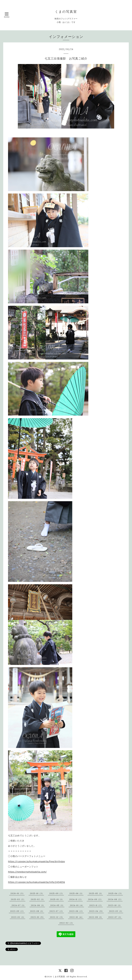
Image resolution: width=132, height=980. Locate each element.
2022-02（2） (67, 923)
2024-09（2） (95, 899)
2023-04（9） (96, 911)
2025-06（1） (76, 893)
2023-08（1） (37, 911)
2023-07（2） (57, 911)
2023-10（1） (115, 905)
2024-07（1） (19, 905)
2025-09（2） (57, 893)
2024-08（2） (115, 899)
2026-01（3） (18, 893)
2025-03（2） (18, 899)
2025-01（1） (57, 899)
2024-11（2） (76, 899)
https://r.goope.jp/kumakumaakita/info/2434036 (36, 882)
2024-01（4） (77, 905)
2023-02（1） (18, 917)
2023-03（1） (116, 911)
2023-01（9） (38, 917)
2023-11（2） (96, 905)
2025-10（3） (37, 893)
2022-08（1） (96, 917)
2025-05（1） (96, 893)
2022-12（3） (57, 917)
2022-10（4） (76, 917)
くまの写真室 (66, 12)
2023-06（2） (77, 911)
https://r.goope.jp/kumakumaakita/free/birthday (37, 861)
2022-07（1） (115, 917)
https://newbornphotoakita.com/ (27, 872)
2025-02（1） (38, 899)
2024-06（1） (38, 905)
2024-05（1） (57, 905)
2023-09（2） (17, 911)
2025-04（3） (116, 893)
